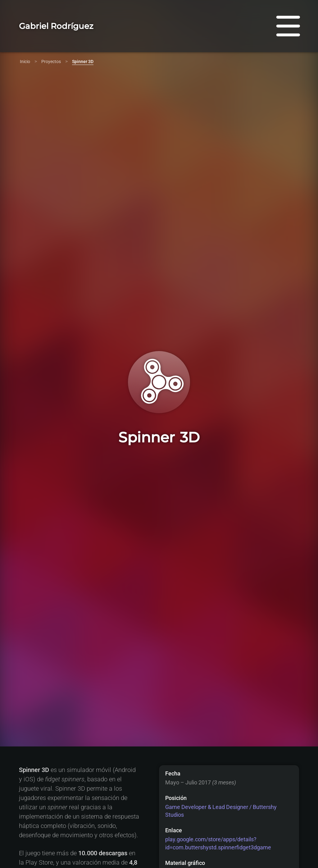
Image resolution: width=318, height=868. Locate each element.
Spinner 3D (83, 62)
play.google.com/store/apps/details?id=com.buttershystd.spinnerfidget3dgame (218, 843)
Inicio (25, 62)
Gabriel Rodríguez (56, 26)
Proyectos (51, 62)
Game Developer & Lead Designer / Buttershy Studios (221, 811)
